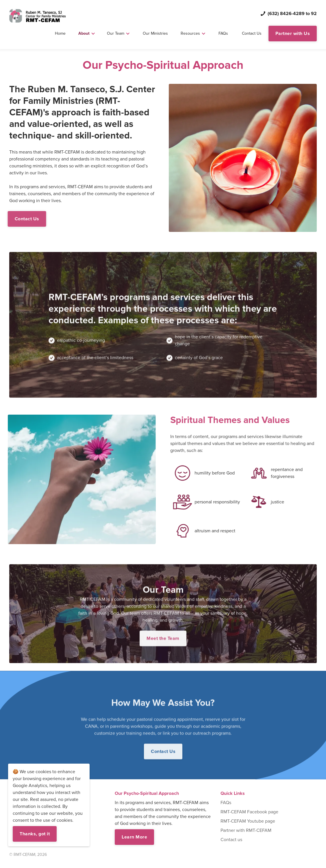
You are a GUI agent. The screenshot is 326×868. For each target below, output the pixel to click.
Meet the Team (163, 644)
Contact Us (252, 33)
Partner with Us (293, 34)
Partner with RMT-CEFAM (246, 830)
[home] (38, 16)
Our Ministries (155, 33)
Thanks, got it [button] (35, 834)
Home (60, 33)
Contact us (231, 840)
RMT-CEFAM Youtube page (248, 821)
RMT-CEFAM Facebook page (249, 812)
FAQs (223, 33)
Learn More (134, 837)
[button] (87, 34)
